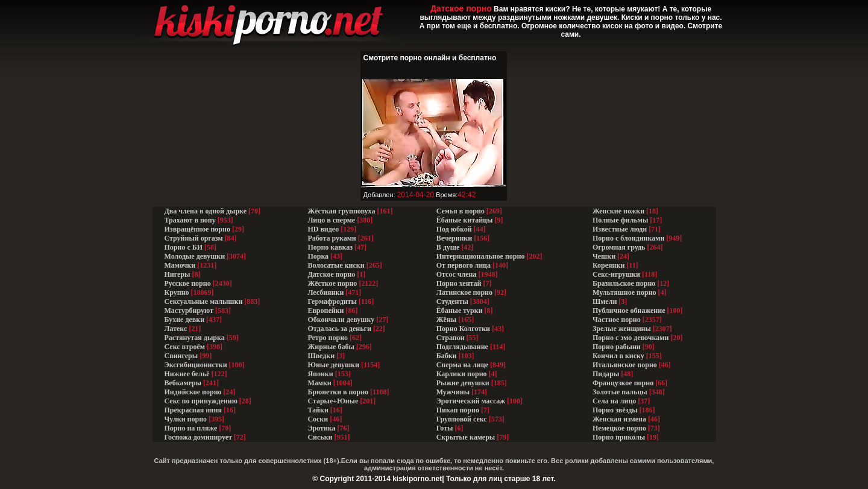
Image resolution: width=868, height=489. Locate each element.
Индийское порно (193, 392)
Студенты (452, 301)
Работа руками (332, 238)
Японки (320, 374)
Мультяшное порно (624, 292)
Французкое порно (623, 383)
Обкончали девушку (341, 320)
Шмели (605, 301)
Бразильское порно (624, 283)
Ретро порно (328, 338)
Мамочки (180, 265)
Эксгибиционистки (196, 365)
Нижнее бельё (187, 374)
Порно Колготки (463, 329)
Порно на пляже (191, 428)
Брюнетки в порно (338, 392)
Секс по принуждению (201, 401)
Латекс (176, 329)
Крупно (177, 292)
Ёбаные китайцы (465, 220)
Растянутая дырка (195, 338)
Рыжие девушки (463, 383)
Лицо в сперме (331, 220)
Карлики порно (462, 374)
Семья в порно (461, 211)
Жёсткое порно (332, 283)
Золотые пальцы (620, 392)
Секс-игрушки (616, 274)
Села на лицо (614, 401)
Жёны (446, 320)
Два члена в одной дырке (206, 211)
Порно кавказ (330, 247)
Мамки (319, 383)
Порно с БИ (184, 247)
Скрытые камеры (466, 437)
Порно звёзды (615, 410)
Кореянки (609, 265)
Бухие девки (185, 320)
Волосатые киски (336, 265)
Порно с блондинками (628, 238)
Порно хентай (459, 283)
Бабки (447, 356)
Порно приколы (619, 437)
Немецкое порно (619, 428)
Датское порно (331, 274)
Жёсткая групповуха (342, 211)
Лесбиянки (325, 292)
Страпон (451, 338)
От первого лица (464, 265)
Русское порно (188, 283)
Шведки (321, 356)
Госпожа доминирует (198, 437)
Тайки (318, 410)
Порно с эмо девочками (631, 338)
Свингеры (181, 356)
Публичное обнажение (629, 311)
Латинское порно (464, 292)
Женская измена (619, 419)
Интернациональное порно (481, 256)
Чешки (604, 256)
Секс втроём (185, 347)
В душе (448, 247)
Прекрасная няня (193, 410)
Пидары (606, 374)
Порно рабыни (617, 347)
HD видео (323, 229)
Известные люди (620, 229)
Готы (445, 428)
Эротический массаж (471, 401)
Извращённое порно (197, 229)
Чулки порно (186, 419)
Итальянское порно (625, 365)
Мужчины (453, 392)
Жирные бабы (331, 347)
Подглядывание (462, 347)
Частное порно (617, 320)
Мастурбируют (189, 311)
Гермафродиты (332, 301)
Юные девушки (333, 365)
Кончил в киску (618, 356)
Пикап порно (458, 410)
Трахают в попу (190, 220)
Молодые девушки (195, 256)
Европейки (325, 311)
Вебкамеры (183, 383)
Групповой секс (462, 419)
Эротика (321, 428)
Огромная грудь (619, 247)
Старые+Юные (333, 401)
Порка (318, 256)
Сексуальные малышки (204, 301)
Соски (318, 419)
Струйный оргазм (194, 238)
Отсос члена (457, 274)
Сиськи (320, 437)
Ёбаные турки (460, 311)
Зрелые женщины (622, 329)
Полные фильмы (620, 220)
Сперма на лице (462, 365)
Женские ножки (618, 211)
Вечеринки (454, 238)
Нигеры (178, 274)
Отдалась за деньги (339, 329)
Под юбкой (454, 229)
